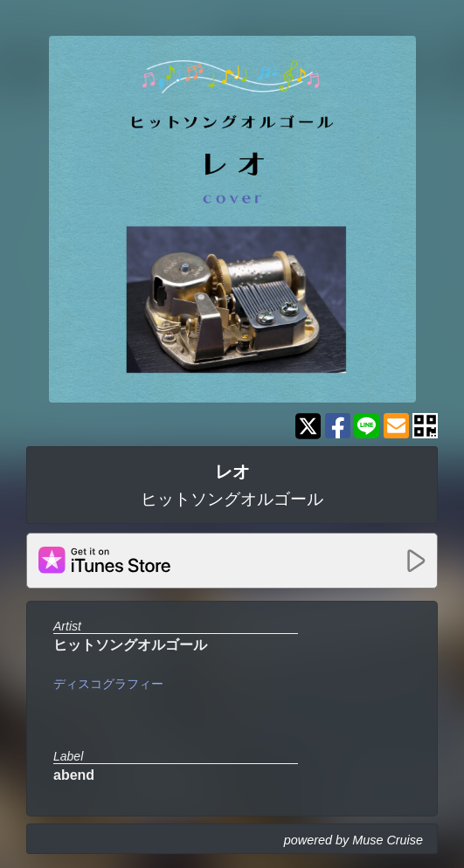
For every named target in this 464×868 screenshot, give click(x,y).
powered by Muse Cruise (353, 840)
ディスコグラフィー (108, 684)
